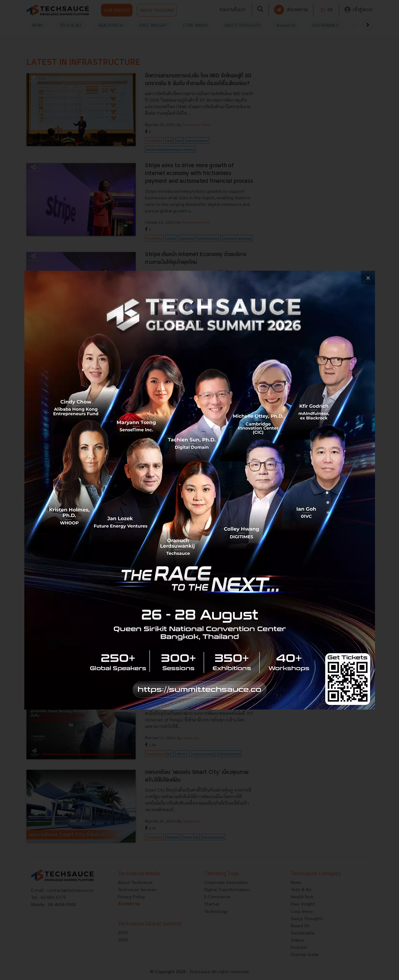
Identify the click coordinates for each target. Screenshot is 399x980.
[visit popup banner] (200, 490)
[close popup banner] (368, 278)
